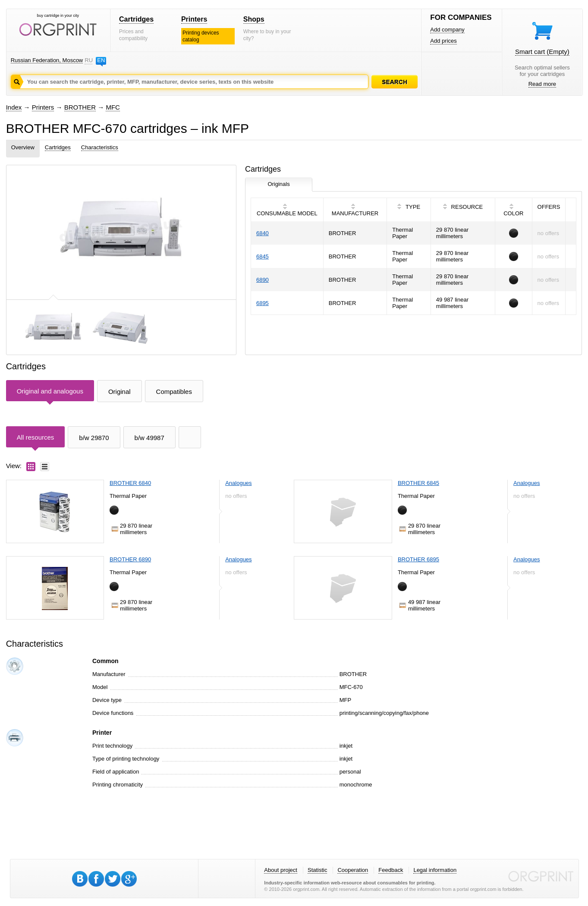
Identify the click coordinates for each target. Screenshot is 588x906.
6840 (263, 233)
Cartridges (136, 19)
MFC (113, 107)
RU (88, 60)
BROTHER (80, 107)
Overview (23, 147)
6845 (263, 256)
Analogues (238, 483)
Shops (254, 19)
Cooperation (353, 870)
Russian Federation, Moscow (47, 60)
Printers (194, 19)
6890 (263, 280)
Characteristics (100, 147)
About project (281, 870)
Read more (542, 84)
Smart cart (542, 52)
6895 (263, 303)
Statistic (318, 870)
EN (101, 60)
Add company (447, 30)
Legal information (435, 870)
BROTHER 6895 (418, 559)
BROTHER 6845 (418, 483)
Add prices (443, 41)
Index (14, 107)
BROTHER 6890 (130, 559)
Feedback (391, 870)
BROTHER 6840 (130, 483)
